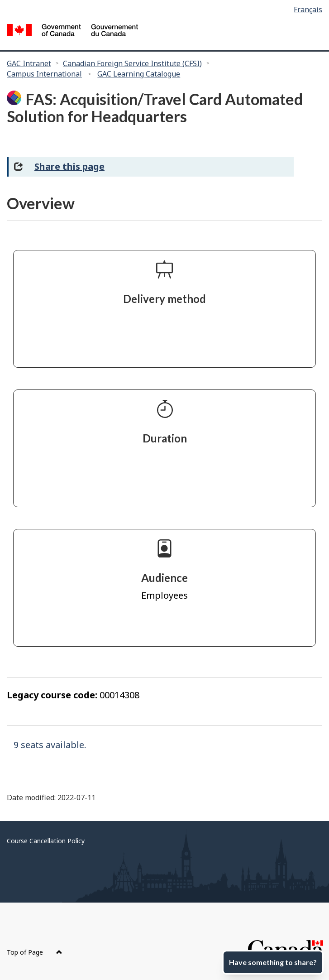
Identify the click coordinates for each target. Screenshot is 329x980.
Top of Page (35, 952)
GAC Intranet (29, 63)
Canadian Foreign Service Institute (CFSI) (132, 63)
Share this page (69, 166)
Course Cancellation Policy (46, 841)
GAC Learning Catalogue (139, 74)
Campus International (44, 74)
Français (308, 10)
